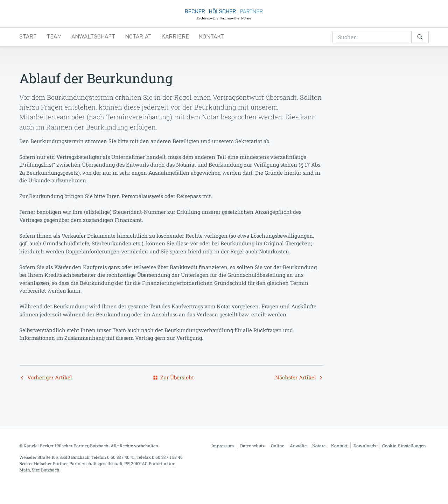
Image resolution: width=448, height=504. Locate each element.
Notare (319, 457)
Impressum (223, 457)
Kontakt (212, 48)
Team (54, 48)
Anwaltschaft (93, 48)
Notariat (138, 48)
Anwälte (298, 457)
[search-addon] (372, 49)
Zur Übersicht (174, 389)
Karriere (175, 48)
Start (28, 48)
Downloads (365, 457)
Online (278, 457)
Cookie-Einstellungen (404, 457)
